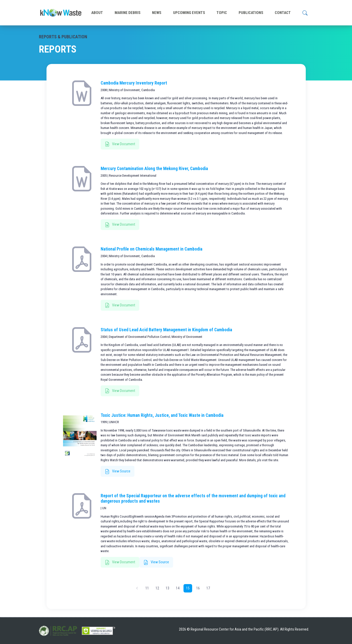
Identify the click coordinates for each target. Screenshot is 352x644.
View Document (120, 144)
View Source (118, 472)
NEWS (157, 13)
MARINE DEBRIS (128, 13)
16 (198, 588)
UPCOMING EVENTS (189, 13)
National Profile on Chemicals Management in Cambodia (151, 249)
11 (147, 588)
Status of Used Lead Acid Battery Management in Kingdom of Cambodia (166, 330)
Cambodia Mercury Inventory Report (134, 83)
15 (188, 588)
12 (157, 588)
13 (167, 588)
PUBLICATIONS (251, 13)
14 (178, 588)
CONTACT (283, 13)
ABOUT (97, 13)
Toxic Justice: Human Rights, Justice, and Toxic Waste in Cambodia (162, 415)
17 (208, 588)
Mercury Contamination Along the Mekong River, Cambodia (154, 169)
